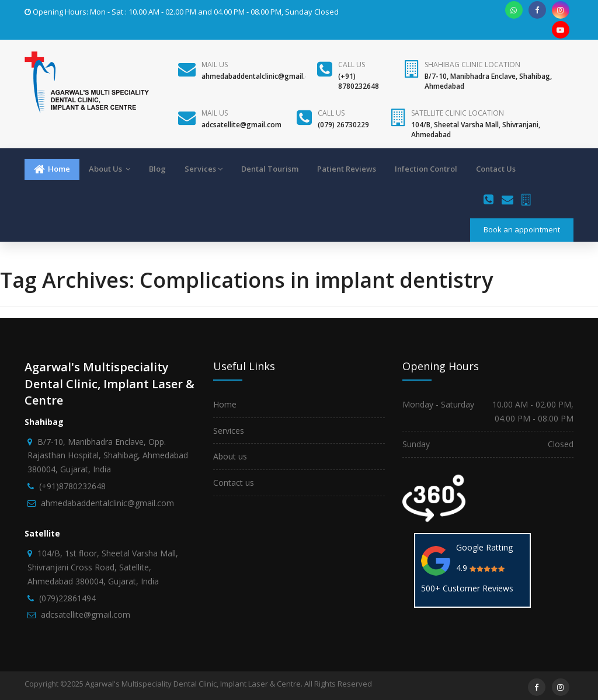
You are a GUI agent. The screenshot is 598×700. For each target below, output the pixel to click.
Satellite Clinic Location (458, 113)
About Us (109, 169)
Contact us (234, 483)
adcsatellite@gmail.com (241, 125)
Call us (352, 65)
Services (204, 169)
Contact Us (496, 169)
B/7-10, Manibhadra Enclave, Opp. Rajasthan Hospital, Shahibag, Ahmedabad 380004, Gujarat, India (108, 456)
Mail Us (215, 65)
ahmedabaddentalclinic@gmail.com (260, 76)
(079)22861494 (67, 598)
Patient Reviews (347, 169)
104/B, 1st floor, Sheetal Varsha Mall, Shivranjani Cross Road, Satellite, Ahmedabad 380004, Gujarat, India (103, 567)
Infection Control (426, 169)
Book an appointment (522, 229)
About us (230, 456)
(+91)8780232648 (72, 486)
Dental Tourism (270, 169)
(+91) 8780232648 (359, 81)
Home (52, 169)
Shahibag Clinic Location (472, 65)
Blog (157, 169)
